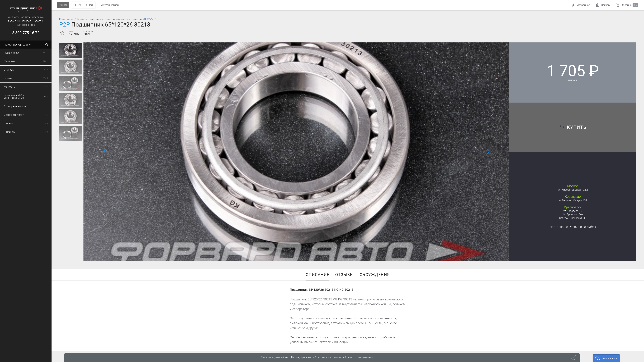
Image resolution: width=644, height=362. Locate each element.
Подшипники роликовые (116, 19)
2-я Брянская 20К (573, 215)
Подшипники (95, 19)
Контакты (10, 17)
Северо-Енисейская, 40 (573, 218)
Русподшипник (66, 19)
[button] (293, 257)
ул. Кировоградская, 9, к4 (573, 190)
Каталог (81, 19)
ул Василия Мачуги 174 (573, 200)
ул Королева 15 (573, 211)
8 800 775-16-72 (22, 33)
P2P (65, 25)
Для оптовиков (22, 25)
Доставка (34, 17)
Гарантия (10, 21)
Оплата (22, 17)
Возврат (22, 21)
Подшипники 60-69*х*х (142, 19)
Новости (34, 21)
